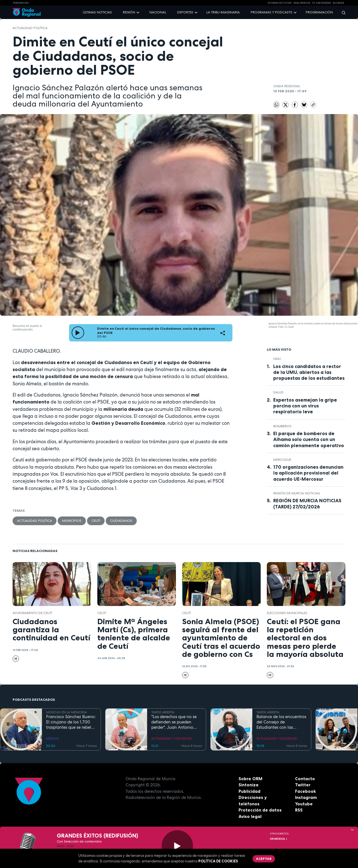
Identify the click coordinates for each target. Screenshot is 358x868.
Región (129, 12)
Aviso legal (250, 816)
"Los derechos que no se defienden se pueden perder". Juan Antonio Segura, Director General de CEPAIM (175, 722)
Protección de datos (260, 810)
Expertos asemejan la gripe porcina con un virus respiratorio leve (305, 406)
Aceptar (264, 859)
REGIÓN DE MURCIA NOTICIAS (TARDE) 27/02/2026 (307, 503)
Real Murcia (302, 3)
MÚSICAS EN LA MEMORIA (66, 712)
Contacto (305, 779)
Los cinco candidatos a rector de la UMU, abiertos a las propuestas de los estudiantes (309, 372)
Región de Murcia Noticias (297, 493)
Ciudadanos (121, 521)
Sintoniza (249, 785)
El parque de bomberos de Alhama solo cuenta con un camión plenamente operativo (309, 439)
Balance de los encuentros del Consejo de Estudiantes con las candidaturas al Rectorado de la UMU (281, 722)
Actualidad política (30, 28)
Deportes (185, 12)
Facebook (305, 791)
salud (278, 392)
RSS (299, 810)
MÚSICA (52, 739)
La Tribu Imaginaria (223, 12)
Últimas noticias (97, 12)
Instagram (306, 797)
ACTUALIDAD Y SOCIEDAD (172, 739)
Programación (319, 12)
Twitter (303, 785)
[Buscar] (342, 12)
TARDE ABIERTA (163, 712)
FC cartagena (322, 3)
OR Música (279, 839)
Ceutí (96, 521)
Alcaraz (339, 3)
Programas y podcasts (271, 12)
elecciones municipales (287, 613)
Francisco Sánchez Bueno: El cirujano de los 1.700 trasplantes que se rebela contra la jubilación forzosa (71, 722)
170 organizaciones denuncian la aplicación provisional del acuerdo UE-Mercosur (308, 473)
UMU (277, 359)
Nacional (158, 12)
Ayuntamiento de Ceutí (32, 613)
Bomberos (282, 426)
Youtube (304, 804)
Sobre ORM (250, 779)
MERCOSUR (282, 460)
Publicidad (249, 791)
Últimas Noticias (280, 3)
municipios (72, 521)
